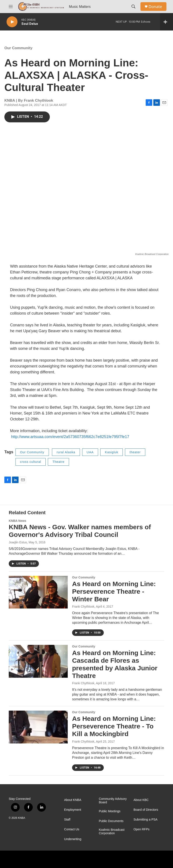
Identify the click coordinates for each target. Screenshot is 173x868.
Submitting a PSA (145, 820)
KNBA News (17, 521)
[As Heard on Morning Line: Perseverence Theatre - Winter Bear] (38, 592)
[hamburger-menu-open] (11, 7)
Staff (67, 820)
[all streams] (167, 22)
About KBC (141, 800)
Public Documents (111, 821)
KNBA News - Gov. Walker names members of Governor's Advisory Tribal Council (80, 531)
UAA (90, 452)
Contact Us (72, 829)
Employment (73, 810)
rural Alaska (66, 452)
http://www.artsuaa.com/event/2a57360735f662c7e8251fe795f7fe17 (70, 437)
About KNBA (73, 800)
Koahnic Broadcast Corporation (112, 832)
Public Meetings (110, 811)
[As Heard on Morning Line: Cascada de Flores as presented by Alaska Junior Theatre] (38, 661)
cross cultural (31, 462)
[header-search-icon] (133, 7)
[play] (12, 22)
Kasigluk (112, 452)
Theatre (58, 462)
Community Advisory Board (113, 801)
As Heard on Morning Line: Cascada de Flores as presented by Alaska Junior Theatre (115, 664)
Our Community (18, 48)
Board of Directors (146, 810)
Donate (155, 7)
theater (135, 452)
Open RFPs (141, 829)
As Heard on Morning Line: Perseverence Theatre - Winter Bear (114, 591)
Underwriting (73, 839)
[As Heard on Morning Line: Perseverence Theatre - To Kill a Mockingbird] (38, 727)
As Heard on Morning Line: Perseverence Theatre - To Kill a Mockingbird (114, 726)
